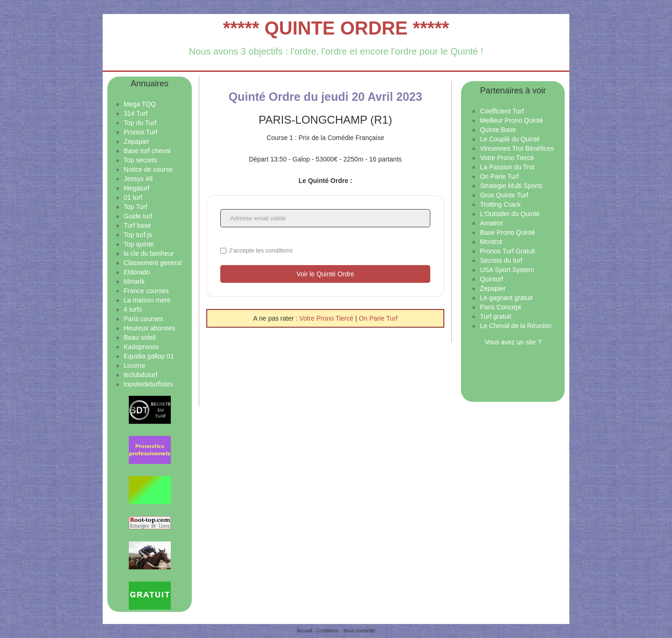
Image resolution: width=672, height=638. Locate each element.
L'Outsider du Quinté (510, 214)
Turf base (137, 225)
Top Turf (136, 207)
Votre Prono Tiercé (327, 318)
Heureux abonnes (150, 328)
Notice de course (148, 169)
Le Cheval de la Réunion (515, 326)
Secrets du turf (501, 260)
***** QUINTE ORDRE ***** (336, 28)
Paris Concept (500, 307)
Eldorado (137, 272)
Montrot (491, 242)
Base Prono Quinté (507, 232)
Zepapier (136, 141)
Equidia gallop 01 (149, 356)
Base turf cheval (147, 151)
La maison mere (147, 300)
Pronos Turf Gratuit (507, 251)
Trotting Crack (500, 204)
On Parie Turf (378, 318)
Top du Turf (140, 123)
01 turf (133, 197)
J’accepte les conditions (261, 250)
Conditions (327, 631)
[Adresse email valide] (325, 218)
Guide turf (138, 216)
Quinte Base (498, 130)
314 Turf (136, 113)
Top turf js (138, 235)
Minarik (134, 281)
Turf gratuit (495, 316)
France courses (146, 291)
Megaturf (136, 188)
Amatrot (491, 223)
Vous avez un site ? (513, 342)
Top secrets (140, 160)
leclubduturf (140, 375)
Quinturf (491, 279)
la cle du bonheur (149, 253)
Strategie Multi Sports (511, 186)
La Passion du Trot (507, 167)
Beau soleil (140, 337)
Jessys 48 (138, 179)
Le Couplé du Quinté (510, 139)
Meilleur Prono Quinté (511, 120)
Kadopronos (141, 347)
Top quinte (139, 244)
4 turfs (133, 309)
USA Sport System (507, 270)
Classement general (153, 263)
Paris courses (143, 319)
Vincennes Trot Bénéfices (517, 148)
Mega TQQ (140, 104)
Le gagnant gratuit (506, 298)
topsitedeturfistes (148, 384)
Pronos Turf (140, 132)
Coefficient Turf (502, 111)
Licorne (134, 365)
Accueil (304, 631)
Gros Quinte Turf (504, 195)
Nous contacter (359, 631)
